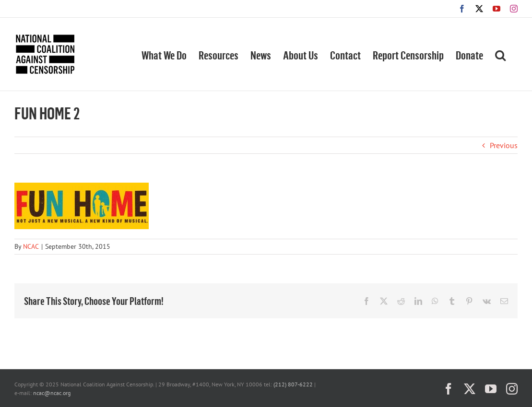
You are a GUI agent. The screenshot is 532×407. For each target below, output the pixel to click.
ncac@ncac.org (52, 393)
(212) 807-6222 (293, 384)
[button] (500, 54)
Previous (504, 145)
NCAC (31, 246)
